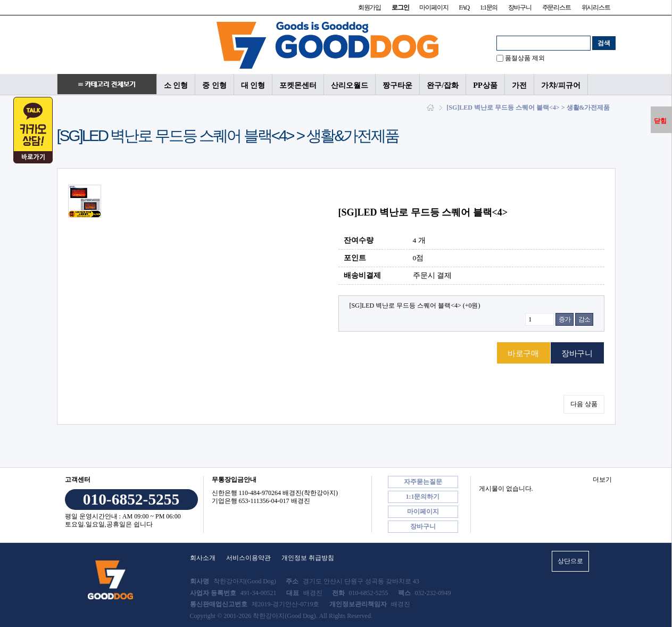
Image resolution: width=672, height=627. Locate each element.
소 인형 (176, 85)
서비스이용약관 (248, 558)
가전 (519, 85)
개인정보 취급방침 (308, 558)
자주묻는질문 (423, 482)
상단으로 (570, 561)
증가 (565, 319)
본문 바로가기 (0, 0)
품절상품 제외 (525, 58)
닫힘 (660, 121)
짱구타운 (397, 85)
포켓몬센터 (298, 85)
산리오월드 (350, 85)
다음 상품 (584, 404)
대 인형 (253, 85)
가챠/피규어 (561, 85)
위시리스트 (596, 7)
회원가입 (370, 7)
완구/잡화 (443, 85)
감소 (584, 319)
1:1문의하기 (423, 497)
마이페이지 (434, 7)
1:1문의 (489, 7)
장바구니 (520, 7)
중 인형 (214, 85)
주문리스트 (557, 7)
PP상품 (485, 85)
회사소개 (203, 558)
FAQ (464, 7)
